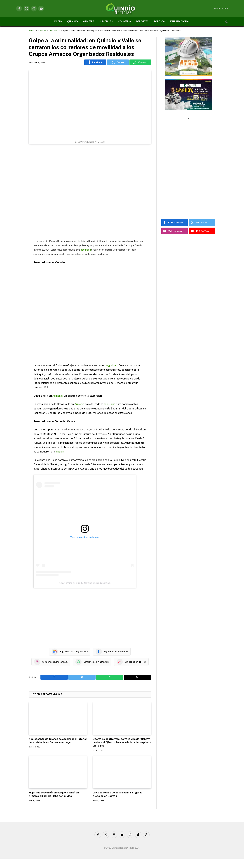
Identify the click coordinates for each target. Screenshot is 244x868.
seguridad (86, 250)
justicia (60, 451)
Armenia (58, 396)
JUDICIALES (106, 22)
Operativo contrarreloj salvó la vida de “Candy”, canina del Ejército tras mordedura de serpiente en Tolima (122, 742)
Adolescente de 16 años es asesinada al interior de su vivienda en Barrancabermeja (58, 741)
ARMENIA (89, 22)
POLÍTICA (159, 22)
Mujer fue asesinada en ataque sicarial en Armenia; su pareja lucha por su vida (54, 794)
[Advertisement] (90, 192)
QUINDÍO (73, 22)
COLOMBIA (124, 22)
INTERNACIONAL (180, 22)
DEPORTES (142, 22)
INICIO (58, 22)
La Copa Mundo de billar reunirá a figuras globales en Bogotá (117, 794)
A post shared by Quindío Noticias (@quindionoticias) (85, 583)
